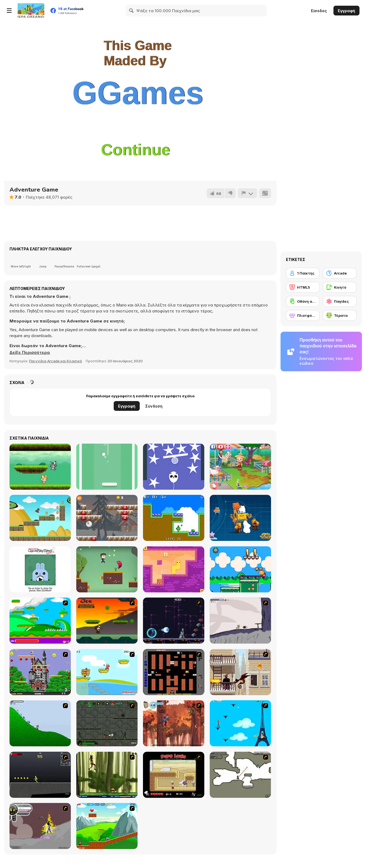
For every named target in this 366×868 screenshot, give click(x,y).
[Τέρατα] (340, 315)
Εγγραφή (346, 11)
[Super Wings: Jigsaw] (240, 518)
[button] (30, 353)
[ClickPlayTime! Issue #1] (40, 569)
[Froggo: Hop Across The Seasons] (240, 569)
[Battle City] (174, 672)
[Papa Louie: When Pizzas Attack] (174, 775)
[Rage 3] (40, 826)
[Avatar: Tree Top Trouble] (174, 723)
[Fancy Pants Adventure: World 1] (240, 621)
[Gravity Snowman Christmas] (107, 518)
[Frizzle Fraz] (107, 826)
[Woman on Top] (240, 723)
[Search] (132, 11)
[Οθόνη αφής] (303, 301)
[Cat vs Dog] (40, 467)
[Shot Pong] (107, 467)
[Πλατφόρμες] (303, 315)
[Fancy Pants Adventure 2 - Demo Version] (40, 723)
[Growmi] (174, 569)
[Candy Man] (40, 621)
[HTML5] (303, 287)
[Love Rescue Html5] (107, 569)
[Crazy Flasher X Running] (40, 775)
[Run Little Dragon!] (40, 518)
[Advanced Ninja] (240, 775)
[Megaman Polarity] (174, 621)
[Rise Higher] (174, 467)
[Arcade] (340, 273)
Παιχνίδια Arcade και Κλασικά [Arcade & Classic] (55, 361)
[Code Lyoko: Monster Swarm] (107, 775)
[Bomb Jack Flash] (40, 672)
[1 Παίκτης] (303, 273)
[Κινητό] (340, 287)
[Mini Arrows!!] (174, 518)
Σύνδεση (154, 406)
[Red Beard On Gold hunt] (107, 672)
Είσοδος (319, 11)
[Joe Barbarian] (107, 621)
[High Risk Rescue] (240, 672)
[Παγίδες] (340, 301)
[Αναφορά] (247, 193)
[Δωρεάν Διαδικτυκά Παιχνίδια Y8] (31, 11)
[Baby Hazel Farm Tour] (240, 467)
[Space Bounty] (107, 723)
